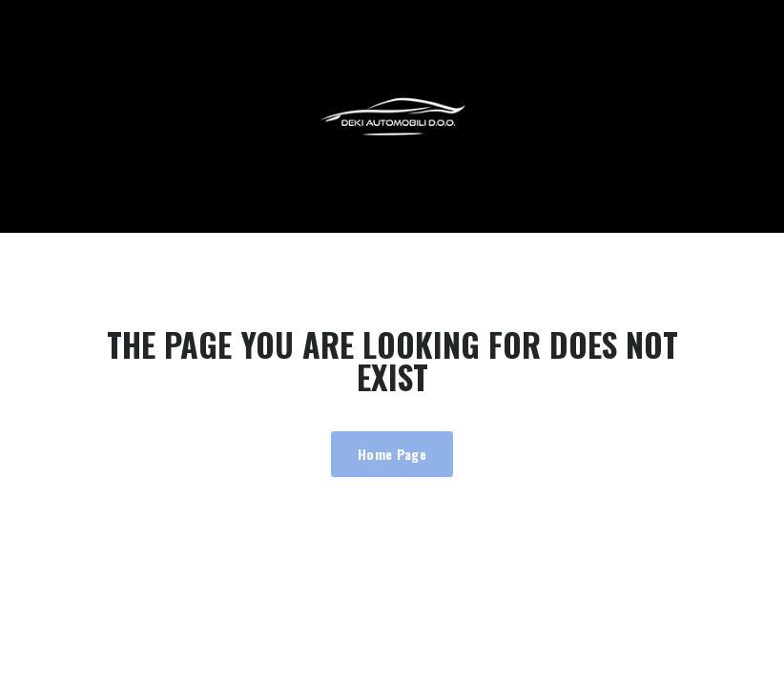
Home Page (392, 454)
